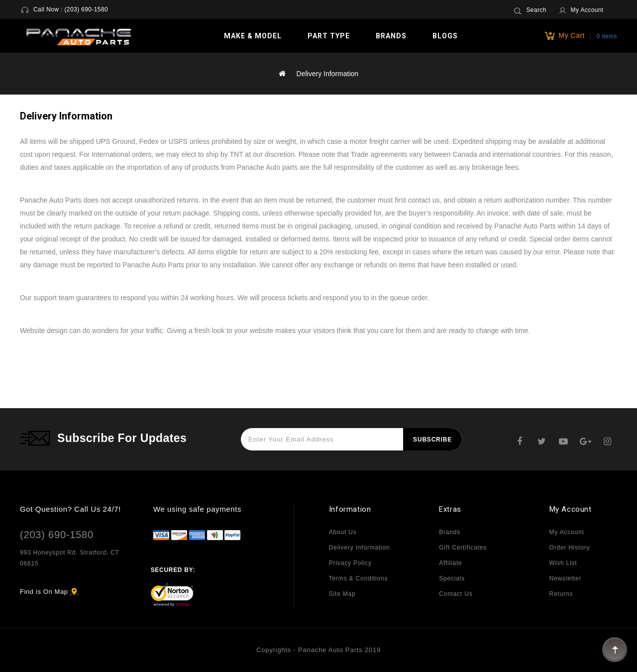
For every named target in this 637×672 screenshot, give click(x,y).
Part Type (329, 36)
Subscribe (432, 440)
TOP (615, 650)
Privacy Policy (350, 563)
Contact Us (456, 594)
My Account (567, 532)
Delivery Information (328, 74)
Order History (570, 548)
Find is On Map (44, 592)
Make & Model (253, 36)
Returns (561, 594)
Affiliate (450, 563)
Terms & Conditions (358, 578)
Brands (391, 36)
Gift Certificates (463, 548)
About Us (343, 532)
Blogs (445, 36)
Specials (452, 578)
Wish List (563, 563)
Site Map (342, 594)
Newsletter (566, 578)
